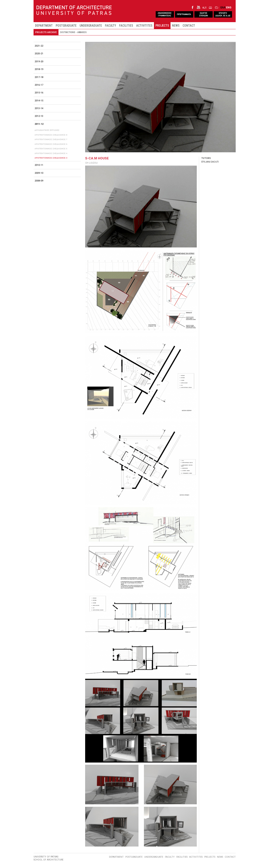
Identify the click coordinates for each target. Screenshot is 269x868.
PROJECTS (162, 26)
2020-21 (39, 54)
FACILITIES (126, 26)
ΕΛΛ (223, 7)
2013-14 (39, 108)
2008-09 (39, 181)
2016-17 (39, 85)
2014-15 (39, 101)
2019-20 (39, 62)
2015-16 (39, 93)
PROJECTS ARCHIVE (46, 32)
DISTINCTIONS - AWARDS (73, 32)
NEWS (176, 26)
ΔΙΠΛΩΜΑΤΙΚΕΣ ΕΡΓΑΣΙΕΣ (47, 130)
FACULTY (111, 26)
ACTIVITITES (144, 26)
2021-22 (39, 46)
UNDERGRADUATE (91, 26)
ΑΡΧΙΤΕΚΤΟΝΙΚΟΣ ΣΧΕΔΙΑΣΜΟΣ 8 (51, 135)
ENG (229, 7)
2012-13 (39, 116)
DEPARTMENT (44, 26)
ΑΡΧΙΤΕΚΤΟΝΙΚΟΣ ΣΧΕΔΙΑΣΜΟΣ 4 (51, 153)
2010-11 (39, 165)
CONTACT (189, 26)
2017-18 (39, 77)
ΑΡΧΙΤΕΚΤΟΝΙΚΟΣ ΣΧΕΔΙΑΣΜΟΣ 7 (51, 139)
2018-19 (39, 69)
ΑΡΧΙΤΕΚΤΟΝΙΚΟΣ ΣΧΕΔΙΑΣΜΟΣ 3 (51, 158)
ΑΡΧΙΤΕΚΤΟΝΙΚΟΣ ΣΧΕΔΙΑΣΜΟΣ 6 (51, 144)
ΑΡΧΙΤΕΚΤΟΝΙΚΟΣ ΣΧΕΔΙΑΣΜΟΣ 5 (51, 149)
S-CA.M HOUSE (97, 158)
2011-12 (39, 124)
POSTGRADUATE (66, 26)
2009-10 (39, 173)
